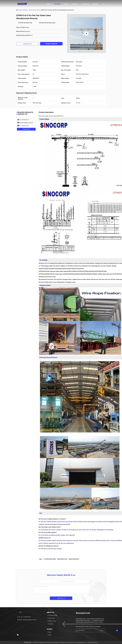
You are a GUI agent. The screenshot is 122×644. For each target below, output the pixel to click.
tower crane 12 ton (62, 559)
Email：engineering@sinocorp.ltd (27, 620)
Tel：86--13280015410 (24, 617)
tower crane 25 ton (74, 559)
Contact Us (85, 4)
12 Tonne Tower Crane (50, 559)
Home (49, 4)
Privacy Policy (28, 642)
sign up (101, 630)
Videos (66, 4)
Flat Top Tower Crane (34, 10)
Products (57, 4)
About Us (75, 4)
